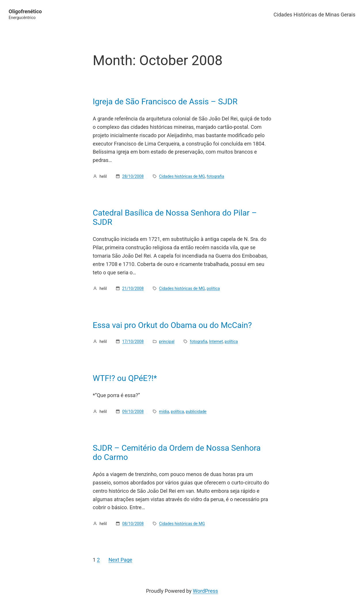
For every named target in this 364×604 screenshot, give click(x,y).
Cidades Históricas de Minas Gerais (314, 15)
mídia (164, 412)
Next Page (120, 560)
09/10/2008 (133, 412)
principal (167, 341)
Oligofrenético (25, 11)
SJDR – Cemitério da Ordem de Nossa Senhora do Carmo (177, 453)
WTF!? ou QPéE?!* (125, 378)
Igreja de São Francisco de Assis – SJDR (165, 102)
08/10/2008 (133, 524)
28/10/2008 (133, 176)
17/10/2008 (133, 341)
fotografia (216, 176)
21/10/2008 (133, 288)
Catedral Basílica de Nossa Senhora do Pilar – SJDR (175, 217)
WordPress (205, 591)
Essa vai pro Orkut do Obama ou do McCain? (172, 325)
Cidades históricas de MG (182, 176)
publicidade (196, 412)
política (213, 288)
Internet (216, 341)
